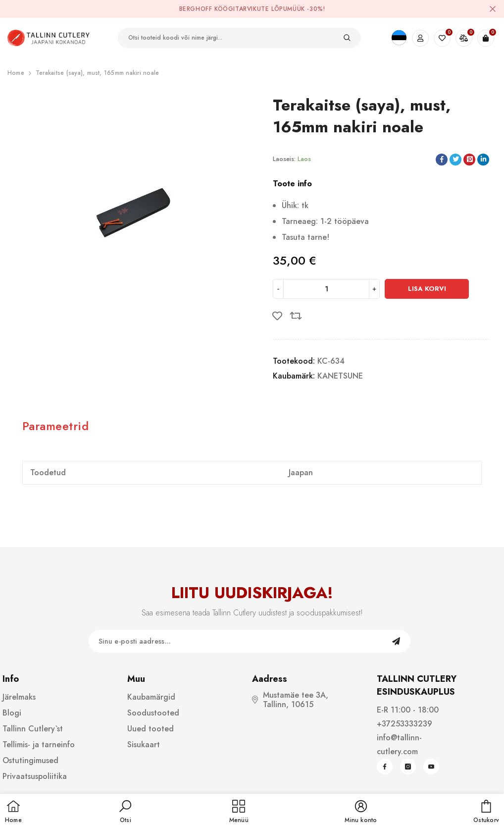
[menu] (239, 812)
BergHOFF (196, 9)
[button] (125, 812)
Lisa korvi (427, 289)
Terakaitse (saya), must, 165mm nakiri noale (97, 73)
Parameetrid (55, 426)
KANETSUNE (340, 376)
